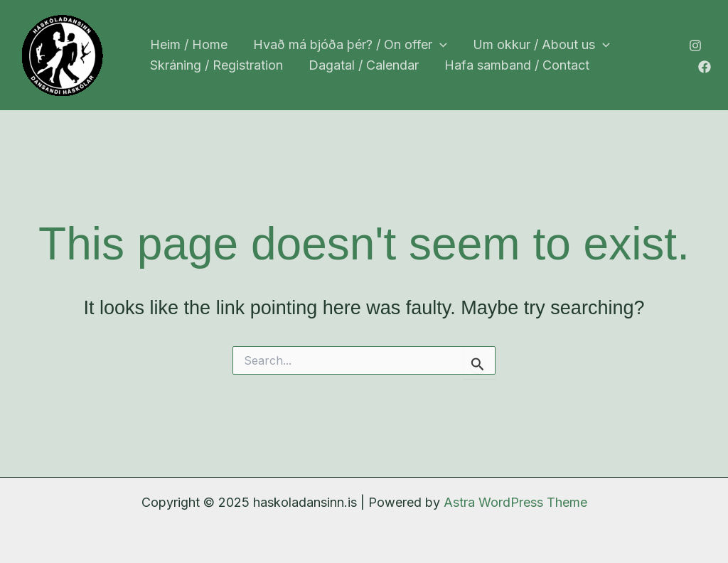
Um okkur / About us (541, 45)
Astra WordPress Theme (515, 502)
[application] (440, 45)
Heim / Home (189, 44)
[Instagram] (695, 45)
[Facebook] (705, 67)
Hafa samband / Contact (517, 65)
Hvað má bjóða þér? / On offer (350, 45)
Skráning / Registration (216, 65)
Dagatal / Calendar (364, 65)
